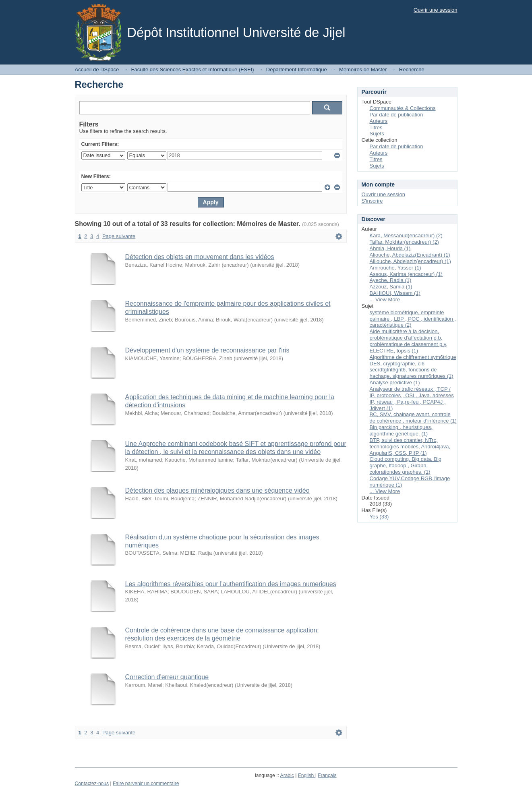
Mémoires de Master (363, 69)
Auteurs (379, 121)
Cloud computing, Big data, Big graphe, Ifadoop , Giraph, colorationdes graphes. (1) (406, 465)
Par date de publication (396, 115)
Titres (376, 127)
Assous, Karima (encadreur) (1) (406, 274)
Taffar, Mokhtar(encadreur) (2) (404, 242)
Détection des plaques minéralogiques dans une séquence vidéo (217, 490)
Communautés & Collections (403, 108)
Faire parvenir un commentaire (146, 784)
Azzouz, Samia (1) (391, 287)
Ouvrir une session (435, 10)
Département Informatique (297, 69)
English (307, 775)
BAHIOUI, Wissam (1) (395, 293)
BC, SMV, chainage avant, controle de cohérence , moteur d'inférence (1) (413, 418)
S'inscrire (372, 201)
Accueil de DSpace (97, 69)
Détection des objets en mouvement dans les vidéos (200, 257)
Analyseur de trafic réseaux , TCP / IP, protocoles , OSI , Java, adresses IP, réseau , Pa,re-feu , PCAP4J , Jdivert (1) (412, 399)
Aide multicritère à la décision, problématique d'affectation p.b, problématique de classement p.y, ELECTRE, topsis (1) (409, 341)
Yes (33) (379, 517)
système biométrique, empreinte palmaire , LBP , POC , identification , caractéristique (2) (413, 319)
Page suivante (119, 236)
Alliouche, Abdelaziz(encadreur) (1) (410, 261)
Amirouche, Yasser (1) (395, 268)
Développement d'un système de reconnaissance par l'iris (207, 350)
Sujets (377, 134)
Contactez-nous (92, 784)
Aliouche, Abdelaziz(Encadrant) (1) (410, 255)
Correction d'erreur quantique (167, 677)
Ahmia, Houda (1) (390, 248)
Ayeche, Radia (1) (391, 280)
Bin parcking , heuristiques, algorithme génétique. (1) (401, 430)
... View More (385, 300)
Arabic (287, 775)
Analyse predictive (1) (395, 382)
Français (327, 775)
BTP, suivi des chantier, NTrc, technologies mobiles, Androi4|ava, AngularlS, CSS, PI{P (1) (410, 447)
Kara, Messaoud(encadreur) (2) (406, 235)
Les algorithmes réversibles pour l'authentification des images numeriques (231, 584)
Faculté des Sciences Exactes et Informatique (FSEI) (193, 69)
